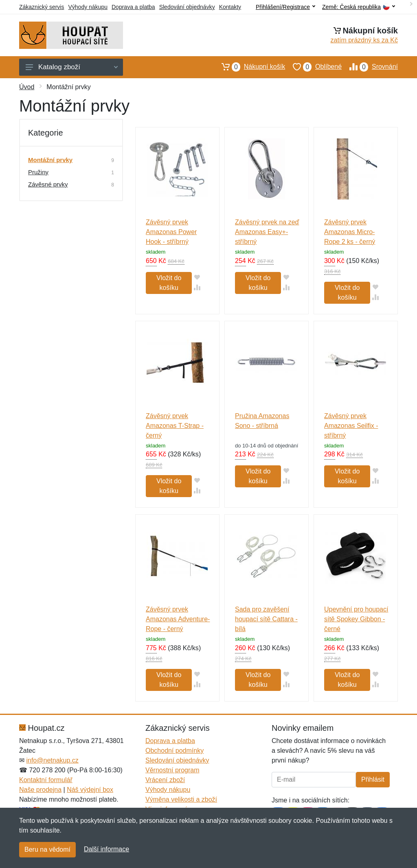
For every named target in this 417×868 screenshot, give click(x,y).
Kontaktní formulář (46, 780)
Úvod (27, 87)
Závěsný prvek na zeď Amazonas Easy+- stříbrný (267, 232)
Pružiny (38, 172)
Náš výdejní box (90, 790)
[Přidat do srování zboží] (197, 287)
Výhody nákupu (88, 7)
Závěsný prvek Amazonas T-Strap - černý (175, 426)
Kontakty (230, 7)
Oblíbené (313, 67)
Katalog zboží (72, 67)
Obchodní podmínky (174, 751)
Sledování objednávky (187, 7)
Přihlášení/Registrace (285, 7)
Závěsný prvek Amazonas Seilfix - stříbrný (351, 426)
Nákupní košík (249, 67)
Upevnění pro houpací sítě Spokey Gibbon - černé (356, 619)
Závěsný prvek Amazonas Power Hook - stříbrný (171, 232)
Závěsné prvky (48, 184)
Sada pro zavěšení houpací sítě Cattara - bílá (266, 619)
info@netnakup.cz (52, 760)
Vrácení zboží (165, 780)
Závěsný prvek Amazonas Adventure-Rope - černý (178, 619)
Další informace (106, 849)
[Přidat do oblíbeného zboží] (197, 277)
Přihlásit (373, 779)
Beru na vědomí (47, 849)
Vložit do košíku (169, 283)
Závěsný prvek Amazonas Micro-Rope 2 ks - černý (350, 232)
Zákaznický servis (42, 7)
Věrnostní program (172, 770)
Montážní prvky (50, 160)
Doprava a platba (133, 7)
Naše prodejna (40, 790)
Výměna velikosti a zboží (181, 799)
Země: (359, 7)
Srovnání (370, 67)
